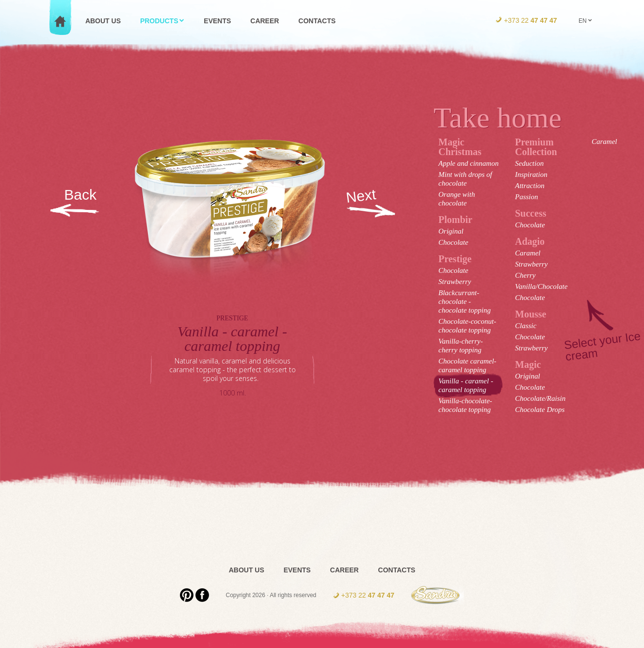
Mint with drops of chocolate (465, 179)
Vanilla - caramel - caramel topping (466, 385)
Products (162, 21)
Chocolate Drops (540, 410)
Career (265, 21)
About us (103, 21)
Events (217, 21)
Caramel (528, 253)
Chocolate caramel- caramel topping (467, 365)
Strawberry (455, 282)
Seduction (529, 163)
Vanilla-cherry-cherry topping (461, 346)
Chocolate (453, 242)
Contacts (317, 21)
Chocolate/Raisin (540, 398)
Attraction (530, 186)
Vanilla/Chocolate (541, 286)
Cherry (525, 275)
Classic (526, 326)
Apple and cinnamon (468, 163)
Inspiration (531, 174)
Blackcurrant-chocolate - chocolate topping (465, 301)
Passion (527, 197)
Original (451, 231)
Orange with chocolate (457, 199)
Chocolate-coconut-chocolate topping (467, 326)
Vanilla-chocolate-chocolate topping (465, 405)
